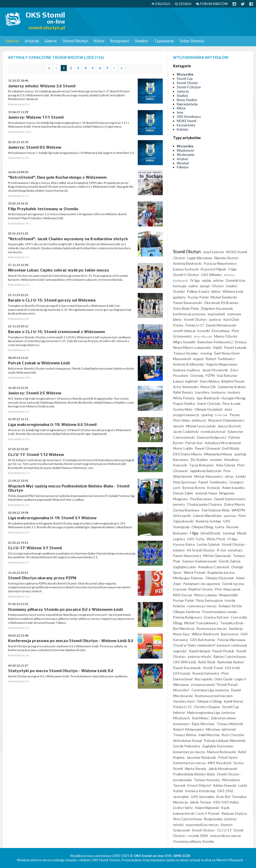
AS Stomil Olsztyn (201, 550)
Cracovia (180, 589)
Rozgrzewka (213, 819)
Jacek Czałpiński (186, 431)
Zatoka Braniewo (186, 510)
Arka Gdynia (225, 465)
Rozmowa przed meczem (214, 696)
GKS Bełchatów (203, 640)
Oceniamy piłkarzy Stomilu (193, 841)
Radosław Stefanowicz (215, 342)
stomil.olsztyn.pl (213, 431)
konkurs (234, 392)
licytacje (214, 488)
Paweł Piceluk (223, 651)
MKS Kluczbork (220, 763)
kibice (216, 291)
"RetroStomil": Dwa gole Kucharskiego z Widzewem (57, 177)
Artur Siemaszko (186, 387)
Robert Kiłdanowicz (188, 729)
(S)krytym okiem (223, 718)
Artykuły (32, 41)
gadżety (179, 297)
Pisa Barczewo (201, 499)
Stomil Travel (213, 668)
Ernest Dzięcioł (199, 785)
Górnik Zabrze (229, 561)
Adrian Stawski (225, 785)
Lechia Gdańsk (208, 544)
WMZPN (238, 510)
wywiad (216, 460)
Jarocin (178, 426)
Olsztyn (218, 286)
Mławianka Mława (218, 454)
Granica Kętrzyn (216, 617)
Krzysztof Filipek (213, 269)
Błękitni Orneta (201, 589)
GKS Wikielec (212, 275)
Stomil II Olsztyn (189, 87)
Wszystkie (185, 74)
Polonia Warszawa (231, 640)
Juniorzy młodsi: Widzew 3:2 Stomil (42, 86)
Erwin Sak (221, 415)
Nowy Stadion (187, 100)
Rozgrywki (120, 41)
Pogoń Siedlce (184, 403)
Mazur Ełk (208, 387)
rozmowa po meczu (202, 606)
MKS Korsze (183, 595)
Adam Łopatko (233, 488)
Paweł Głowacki (207, 448)
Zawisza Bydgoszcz (211, 437)
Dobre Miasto (235, 504)
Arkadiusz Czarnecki (214, 567)
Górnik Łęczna (233, 584)
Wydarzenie (185, 155)
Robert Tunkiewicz (220, 359)
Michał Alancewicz (208, 476)
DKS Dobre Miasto (187, 454)
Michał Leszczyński (201, 426)
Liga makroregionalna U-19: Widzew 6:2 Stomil (52, 424)
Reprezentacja (187, 104)
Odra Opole (223, 679)
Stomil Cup (185, 79)
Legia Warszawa (200, 258)
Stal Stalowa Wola (215, 510)
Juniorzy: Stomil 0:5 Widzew (35, 147)
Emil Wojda (231, 448)
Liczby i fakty (183, 808)
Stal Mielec (200, 718)
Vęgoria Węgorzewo (221, 364)
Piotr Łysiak (231, 403)
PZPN (210, 375)
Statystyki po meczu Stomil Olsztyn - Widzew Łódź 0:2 (61, 671)
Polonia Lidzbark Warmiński (225, 741)
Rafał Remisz (183, 392)
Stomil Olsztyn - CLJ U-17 (212, 830)
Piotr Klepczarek (228, 589)
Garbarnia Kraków (232, 387)
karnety (179, 504)
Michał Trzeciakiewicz (201, 623)
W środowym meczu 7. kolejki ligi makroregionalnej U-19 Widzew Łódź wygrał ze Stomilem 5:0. (71, 153)
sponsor (230, 516)
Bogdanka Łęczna (221, 572)
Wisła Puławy (184, 398)
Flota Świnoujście (209, 600)
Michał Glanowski (217, 556)
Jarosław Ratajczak (201, 757)
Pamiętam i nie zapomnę (202, 584)
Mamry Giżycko (226, 336)
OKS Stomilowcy (189, 117)
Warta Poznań (195, 572)
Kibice (99, 41)
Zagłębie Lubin (184, 567)
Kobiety (182, 129)
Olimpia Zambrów (187, 612)
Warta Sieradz (195, 769)
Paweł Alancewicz (187, 556)
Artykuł (182, 159)
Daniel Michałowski (221, 325)
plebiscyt (199, 420)
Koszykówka (186, 125)
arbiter (218, 280)
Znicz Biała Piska (186, 308)
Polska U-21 (182, 707)
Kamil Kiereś (233, 701)
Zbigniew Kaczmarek (217, 308)
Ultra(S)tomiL (210, 533)
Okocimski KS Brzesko (221, 303)
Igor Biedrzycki (208, 398)
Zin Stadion (199, 460)
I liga (194, 533)
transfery (202, 392)
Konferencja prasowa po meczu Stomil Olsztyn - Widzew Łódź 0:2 (71, 641)
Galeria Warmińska (207, 516)
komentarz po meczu (189, 752)
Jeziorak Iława (206, 493)
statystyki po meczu (225, 836)
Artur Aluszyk (203, 336)
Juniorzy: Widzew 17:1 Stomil (36, 117)
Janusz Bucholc (229, 426)
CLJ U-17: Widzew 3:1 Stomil (35, 548)
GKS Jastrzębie (203, 797)
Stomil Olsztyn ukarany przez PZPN (42, 578)
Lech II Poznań (208, 813)
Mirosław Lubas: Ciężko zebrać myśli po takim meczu (58, 270)
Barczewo (181, 460)
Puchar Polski (198, 297)
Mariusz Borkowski (221, 752)
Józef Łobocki (213, 252)
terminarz (235, 550)
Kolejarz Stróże (230, 606)
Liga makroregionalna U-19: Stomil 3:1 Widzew (52, 518)
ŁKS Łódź (232, 668)
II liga (232, 269)
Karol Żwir (231, 319)
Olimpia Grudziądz (208, 409)
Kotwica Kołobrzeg (200, 791)
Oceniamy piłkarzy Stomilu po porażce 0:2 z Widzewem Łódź (65, 609)
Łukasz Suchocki (186, 269)
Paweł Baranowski (187, 303)
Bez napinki (203, 679)
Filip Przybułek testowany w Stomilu (43, 209)
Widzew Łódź (233, 291)
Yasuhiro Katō (184, 701)
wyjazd (198, 359)
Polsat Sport (228, 757)
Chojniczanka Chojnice (204, 504)
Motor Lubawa (205, 595)
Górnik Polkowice (187, 746)
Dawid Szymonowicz (230, 499)
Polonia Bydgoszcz (187, 617)
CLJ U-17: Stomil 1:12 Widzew (36, 455)
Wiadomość (185, 150)
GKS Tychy (196, 539)
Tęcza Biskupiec (201, 465)
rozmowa (234, 314)
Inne (180, 112)
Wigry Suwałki (184, 342)
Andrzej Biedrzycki (187, 263)
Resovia (232, 527)
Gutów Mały (183, 409)
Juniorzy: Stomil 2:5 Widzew (35, 393)
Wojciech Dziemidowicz (226, 420)
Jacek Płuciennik (215, 370)
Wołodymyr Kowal (187, 741)
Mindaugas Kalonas (188, 578)
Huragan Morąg (233, 398)
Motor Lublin (183, 448)
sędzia (206, 280)
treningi (229, 533)
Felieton (183, 167)
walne (193, 286)
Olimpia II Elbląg (209, 701)
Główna (12, 41)
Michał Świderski (224, 297)
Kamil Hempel (200, 651)
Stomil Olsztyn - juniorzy (202, 319)
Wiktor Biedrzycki (205, 634)
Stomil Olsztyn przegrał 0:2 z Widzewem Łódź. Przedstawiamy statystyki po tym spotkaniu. (68, 676)
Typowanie (164, 41)
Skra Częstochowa (187, 819)
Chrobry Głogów (207, 707)
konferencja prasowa (189, 314)
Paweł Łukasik (235, 347)
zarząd (205, 286)
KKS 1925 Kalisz (226, 802)
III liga (232, 539)
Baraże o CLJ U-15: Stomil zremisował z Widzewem (56, 332)
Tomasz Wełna (185, 735)
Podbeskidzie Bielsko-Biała (194, 774)
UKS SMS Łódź (184, 662)
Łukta (220, 527)
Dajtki (217, 347)
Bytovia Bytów (194, 488)
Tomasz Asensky (207, 780)
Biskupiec (180, 533)
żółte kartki (182, 516)
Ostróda (197, 375)
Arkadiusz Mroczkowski (223, 443)
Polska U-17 (195, 325)
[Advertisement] (164, 21)
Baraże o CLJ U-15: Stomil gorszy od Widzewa (52, 300)
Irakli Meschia (209, 735)
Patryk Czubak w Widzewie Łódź (39, 363)
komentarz (181, 724)
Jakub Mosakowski (223, 769)
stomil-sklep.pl (184, 331)
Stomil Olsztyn (75, 41)
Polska (178, 325)
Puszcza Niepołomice (220, 263)
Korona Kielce (184, 544)
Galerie (51, 41)
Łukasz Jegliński (185, 381)
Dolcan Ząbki (183, 493)
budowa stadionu (186, 370)
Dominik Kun (236, 280)
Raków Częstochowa (229, 656)
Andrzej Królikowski (188, 364)
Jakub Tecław (200, 802)
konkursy (219, 392)
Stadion (141, 41)
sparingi (240, 454)
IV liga (195, 280)
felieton (179, 712)
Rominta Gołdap (208, 521)
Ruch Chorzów (233, 735)
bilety (177, 319)
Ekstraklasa (221, 331)
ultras (229, 476)
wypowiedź (216, 314)
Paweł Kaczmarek (187, 668)
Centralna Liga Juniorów (210, 690)
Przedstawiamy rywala (219, 612)
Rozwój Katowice (206, 673)
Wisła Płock (216, 539)
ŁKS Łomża (182, 673)
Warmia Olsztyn (226, 258)
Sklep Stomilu (192, 41)
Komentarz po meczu (189, 763)
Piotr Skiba (181, 420)
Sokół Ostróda (209, 403)
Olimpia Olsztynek (219, 578)
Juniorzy (183, 91)
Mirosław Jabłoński (221, 729)
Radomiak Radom (230, 662)
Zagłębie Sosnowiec (218, 746)
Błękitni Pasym (233, 381)
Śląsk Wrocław (203, 724)
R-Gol (221, 550)
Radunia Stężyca (234, 813)
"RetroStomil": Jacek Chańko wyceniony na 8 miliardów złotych (68, 239)
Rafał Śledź (207, 662)
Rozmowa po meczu (211, 628)
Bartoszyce (230, 634)
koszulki (204, 331)
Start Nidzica (210, 381)
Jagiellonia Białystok (205, 471)
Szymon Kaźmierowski (199, 561)
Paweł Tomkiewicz (213, 482)
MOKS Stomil (186, 121)
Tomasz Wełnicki (230, 724)
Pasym (235, 415)
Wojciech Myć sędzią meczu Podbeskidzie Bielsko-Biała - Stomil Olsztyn (69, 488)
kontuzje (180, 286)
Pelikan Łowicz (198, 291)
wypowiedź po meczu (202, 825)
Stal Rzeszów (227, 375)
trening (206, 353)
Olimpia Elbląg (202, 527)
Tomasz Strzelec (186, 353)
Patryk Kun (194, 443)
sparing (207, 415)
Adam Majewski (207, 808)
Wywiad (183, 163)
